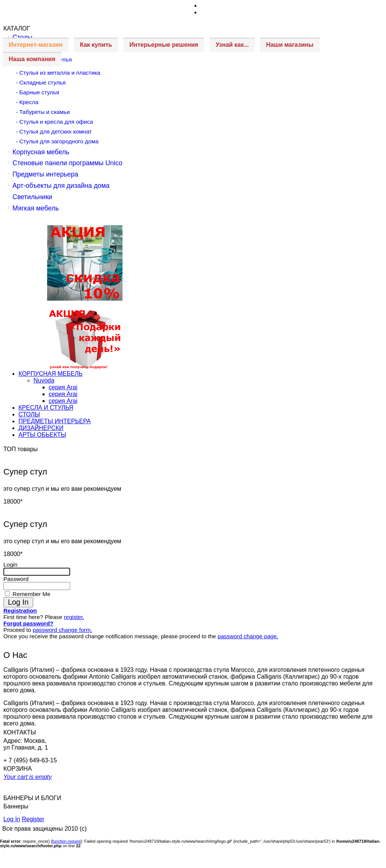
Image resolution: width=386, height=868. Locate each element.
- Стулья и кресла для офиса (54, 122)
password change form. (63, 630)
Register (33, 819)
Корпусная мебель (41, 152)
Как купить (96, 45)
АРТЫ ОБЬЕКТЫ (42, 435)
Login (10, 565)
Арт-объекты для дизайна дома (61, 186)
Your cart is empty (28, 777)
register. (74, 617)
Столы (22, 37)
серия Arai (63, 387)
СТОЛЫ (29, 414)
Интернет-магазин (36, 45)
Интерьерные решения (164, 45)
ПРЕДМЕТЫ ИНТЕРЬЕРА (55, 421)
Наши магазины (290, 45)
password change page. (248, 636)
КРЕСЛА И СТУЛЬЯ (46, 408)
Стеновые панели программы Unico (67, 163)
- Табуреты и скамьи (43, 112)
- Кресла (27, 102)
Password (16, 579)
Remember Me (31, 594)
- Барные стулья (38, 92)
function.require (66, 841)
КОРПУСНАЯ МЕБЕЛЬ (51, 374)
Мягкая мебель (36, 208)
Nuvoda (44, 380)
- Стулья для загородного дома (57, 141)
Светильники (32, 197)
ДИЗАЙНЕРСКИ (41, 428)
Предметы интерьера (45, 174)
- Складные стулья (41, 82)
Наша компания (32, 59)
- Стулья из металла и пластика (58, 73)
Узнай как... (232, 45)
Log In (12, 819)
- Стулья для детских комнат (54, 131)
